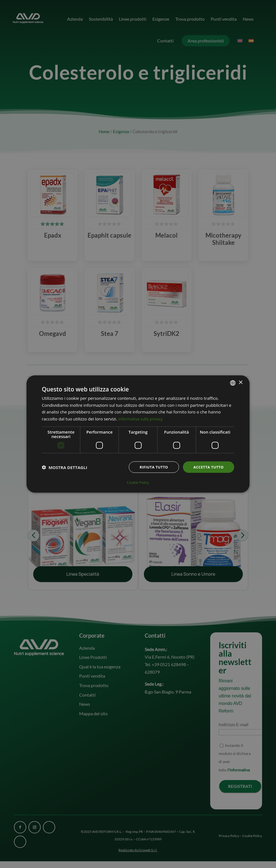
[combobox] (233, 383)
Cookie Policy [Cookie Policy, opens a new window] (138, 482)
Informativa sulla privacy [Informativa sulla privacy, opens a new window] (142, 419)
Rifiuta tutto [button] (150, 468)
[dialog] (138, 434)
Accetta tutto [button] (207, 468)
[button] (65, 468)
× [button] (240, 383)
